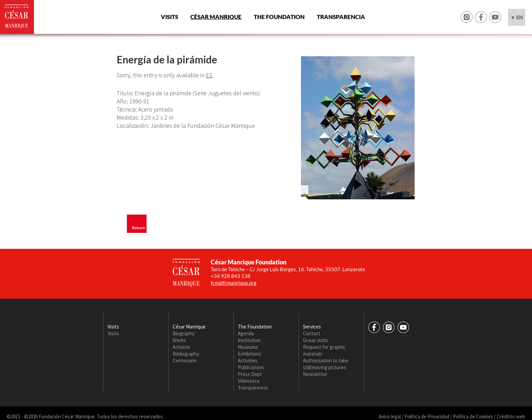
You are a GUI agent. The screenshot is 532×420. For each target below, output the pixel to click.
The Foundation (279, 17)
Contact (312, 333)
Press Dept (250, 374)
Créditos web (511, 416)
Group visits (316, 340)
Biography (184, 333)
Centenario (185, 361)
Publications (251, 367)
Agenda (246, 333)
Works (179, 340)
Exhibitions (250, 354)
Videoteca (249, 381)
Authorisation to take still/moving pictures (326, 364)
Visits (169, 17)
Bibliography (186, 354)
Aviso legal (390, 416)
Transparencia (341, 17)
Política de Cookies (473, 416)
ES (209, 75)
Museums (248, 347)
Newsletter (315, 374)
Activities (248, 361)
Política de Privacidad (427, 416)
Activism (182, 347)
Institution (249, 340)
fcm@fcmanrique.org (234, 283)
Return (138, 228)
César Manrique (216, 17)
